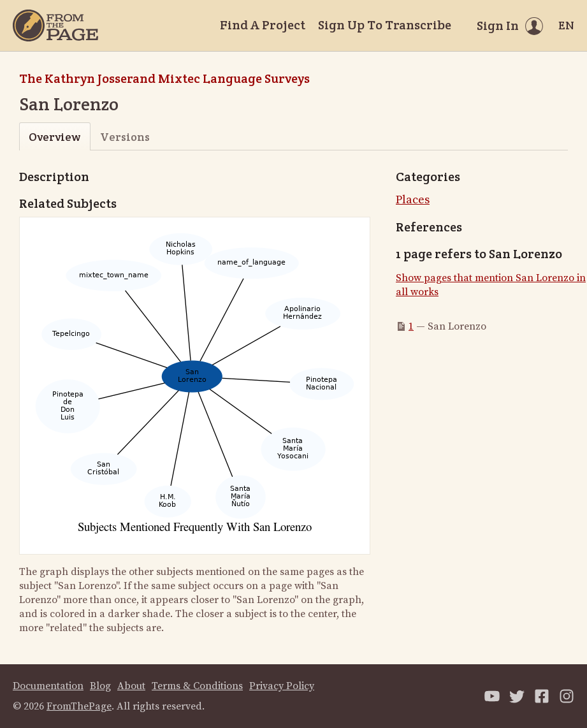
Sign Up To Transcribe (385, 25)
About (131, 686)
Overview (54, 137)
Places (413, 200)
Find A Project (263, 25)
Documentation (48, 686)
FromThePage (79, 706)
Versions (125, 137)
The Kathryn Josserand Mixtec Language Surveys (164, 78)
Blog (100, 686)
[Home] (55, 25)
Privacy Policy (282, 686)
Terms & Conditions (197, 686)
